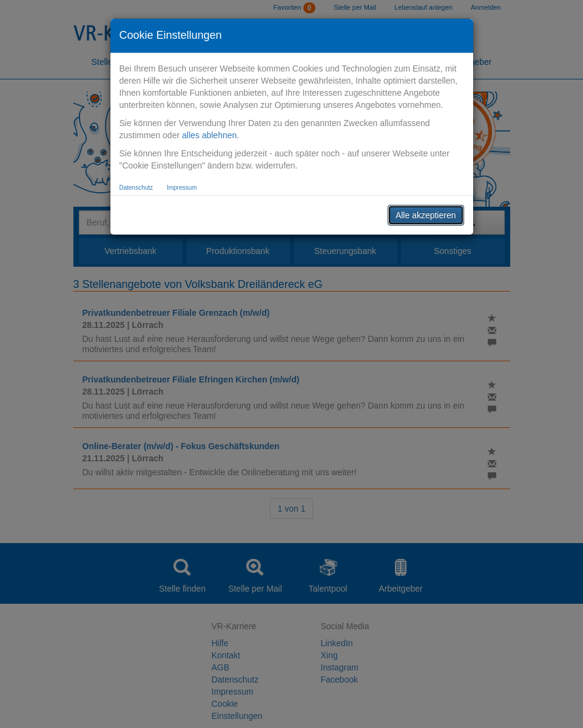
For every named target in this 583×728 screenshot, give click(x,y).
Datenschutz (136, 188)
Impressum (182, 188)
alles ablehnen (209, 135)
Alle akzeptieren (426, 215)
